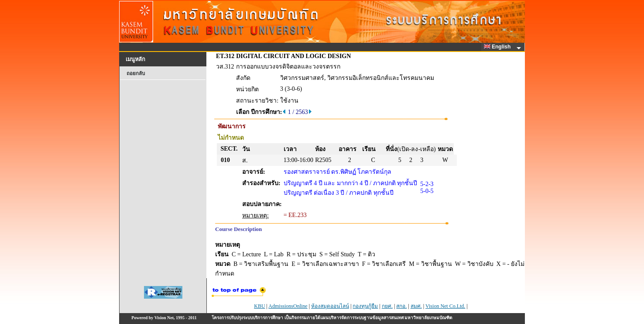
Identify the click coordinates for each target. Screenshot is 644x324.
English (499, 47)
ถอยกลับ (136, 73)
